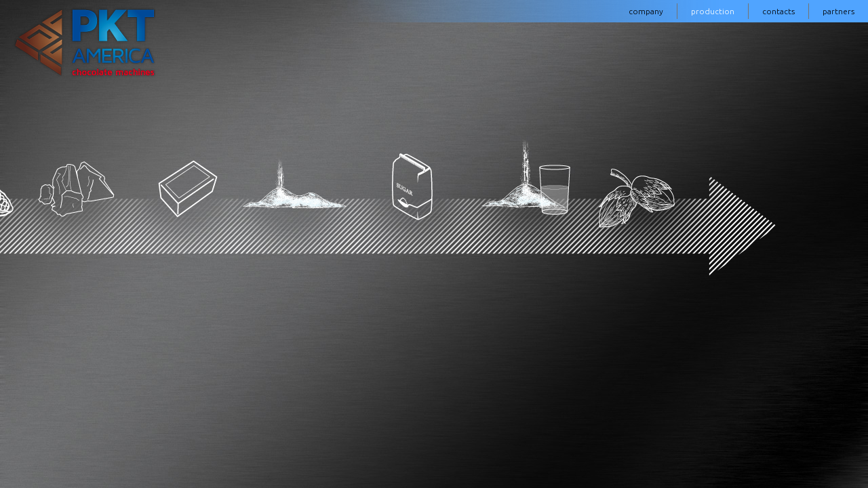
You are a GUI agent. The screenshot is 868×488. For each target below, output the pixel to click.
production (713, 11)
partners (839, 11)
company (646, 11)
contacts (778, 11)
